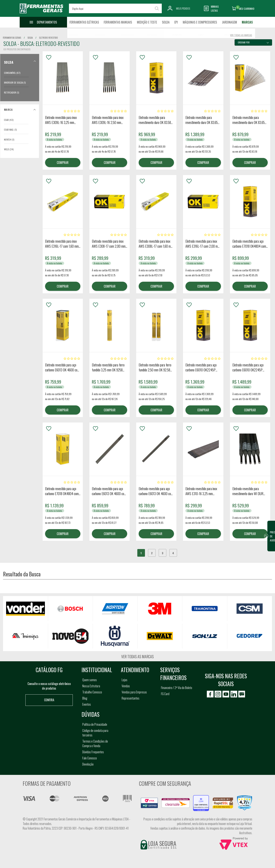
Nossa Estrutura (91, 686)
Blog (85, 698)
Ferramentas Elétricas (84, 22)
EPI (176, 22)
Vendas (126, 686)
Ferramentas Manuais (118, 22)
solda (30, 38)
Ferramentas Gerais (12, 38)
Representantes (131, 698)
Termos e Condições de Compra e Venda (95, 744)
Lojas (125, 680)
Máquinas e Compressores (200, 22)
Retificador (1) (12, 92)
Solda (166, 22)
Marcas (247, 22)
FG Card (165, 694)
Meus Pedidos (183, 8)
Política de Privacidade (95, 724)
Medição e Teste (147, 22)
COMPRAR (63, 163)
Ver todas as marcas (137, 656)
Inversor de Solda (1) (15, 83)
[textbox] (115, 8)
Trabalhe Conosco (92, 692)
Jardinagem (229, 22)
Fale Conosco (90, 758)
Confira (49, 700)
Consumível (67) (12, 73)
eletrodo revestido (49, 38)
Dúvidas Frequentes (93, 752)
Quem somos (90, 680)
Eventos (87, 704)
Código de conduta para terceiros (95, 733)
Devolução (88, 764)
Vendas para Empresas (134, 692)
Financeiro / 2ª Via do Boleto (177, 688)
